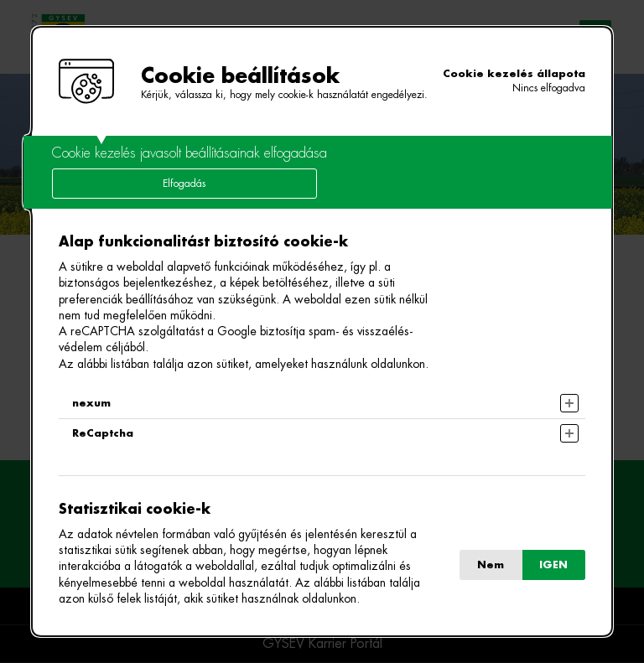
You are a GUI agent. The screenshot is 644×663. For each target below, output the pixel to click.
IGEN (553, 565)
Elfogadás (184, 184)
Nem (491, 565)
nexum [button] (91, 403)
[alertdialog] (322, 331)
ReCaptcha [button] (103, 433)
